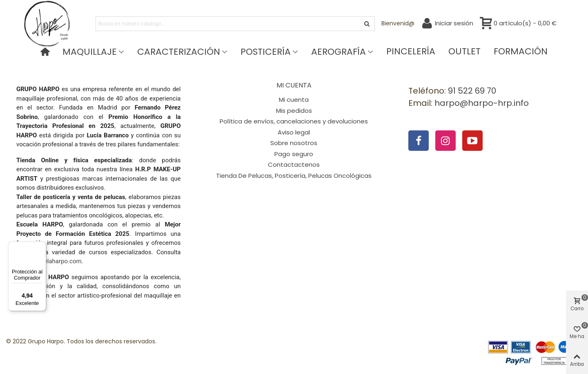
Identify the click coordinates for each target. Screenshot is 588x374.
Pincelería (411, 52)
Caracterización (179, 52)
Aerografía (339, 52)
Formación (521, 52)
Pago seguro (294, 154)
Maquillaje (90, 52)
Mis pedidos (294, 111)
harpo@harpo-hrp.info (482, 103)
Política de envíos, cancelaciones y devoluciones (294, 121)
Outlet (464, 52)
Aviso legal (294, 132)
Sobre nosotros (294, 143)
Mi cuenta (294, 100)
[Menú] (41, 246)
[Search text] (228, 24)
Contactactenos (294, 165)
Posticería (266, 52)
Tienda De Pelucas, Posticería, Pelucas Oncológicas (294, 176)
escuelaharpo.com (56, 261)
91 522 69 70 (472, 91)
